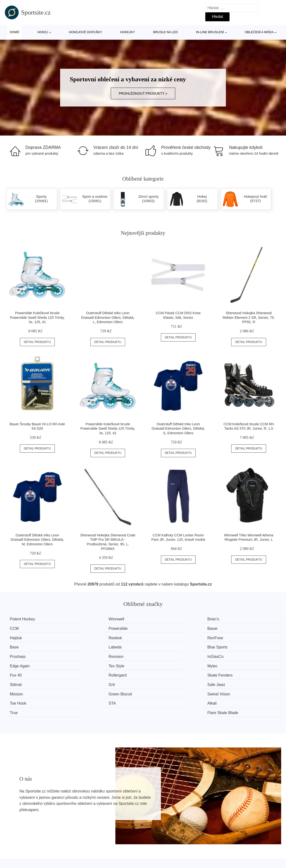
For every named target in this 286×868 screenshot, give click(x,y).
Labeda (159, 637)
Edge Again (234, 646)
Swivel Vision (164, 674)
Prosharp (19, 646)
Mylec (87, 656)
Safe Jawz (233, 665)
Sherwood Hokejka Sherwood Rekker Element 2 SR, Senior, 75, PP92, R (249, 317)
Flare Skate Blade (239, 683)
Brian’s (159, 619)
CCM (228, 619)
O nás (220, 844)
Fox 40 (159, 656)
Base (86, 637)
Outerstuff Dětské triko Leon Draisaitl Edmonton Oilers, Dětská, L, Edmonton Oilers (108, 317)
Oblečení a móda (259, 32)
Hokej (43, 32)
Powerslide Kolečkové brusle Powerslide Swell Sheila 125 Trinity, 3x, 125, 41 (37, 317)
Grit (156, 665)
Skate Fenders (24, 665)
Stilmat (88, 665)
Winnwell (90, 619)
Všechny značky (21, 844)
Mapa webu (121, 856)
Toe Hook (232, 674)
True (157, 683)
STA (15, 683)
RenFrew (19, 637)
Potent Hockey (24, 619)
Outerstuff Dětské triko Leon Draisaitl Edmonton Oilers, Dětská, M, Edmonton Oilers (37, 540)
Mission (17, 674)
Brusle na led (166, 32)
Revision (89, 646)
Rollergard (233, 656)
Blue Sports (234, 637)
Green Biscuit (94, 674)
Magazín (118, 844)
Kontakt (221, 856)
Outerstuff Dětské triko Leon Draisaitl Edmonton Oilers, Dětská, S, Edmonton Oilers (178, 429)
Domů (15, 32)
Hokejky (128, 32)
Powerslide (20, 628)
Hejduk (159, 628)
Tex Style (19, 656)
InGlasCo (161, 646)
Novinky (14, 856)
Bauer (87, 628)
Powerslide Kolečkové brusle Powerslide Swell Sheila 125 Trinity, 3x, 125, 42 (108, 429)
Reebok (230, 628)
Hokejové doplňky (85, 32)
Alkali (87, 683)
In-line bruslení (210, 32)
